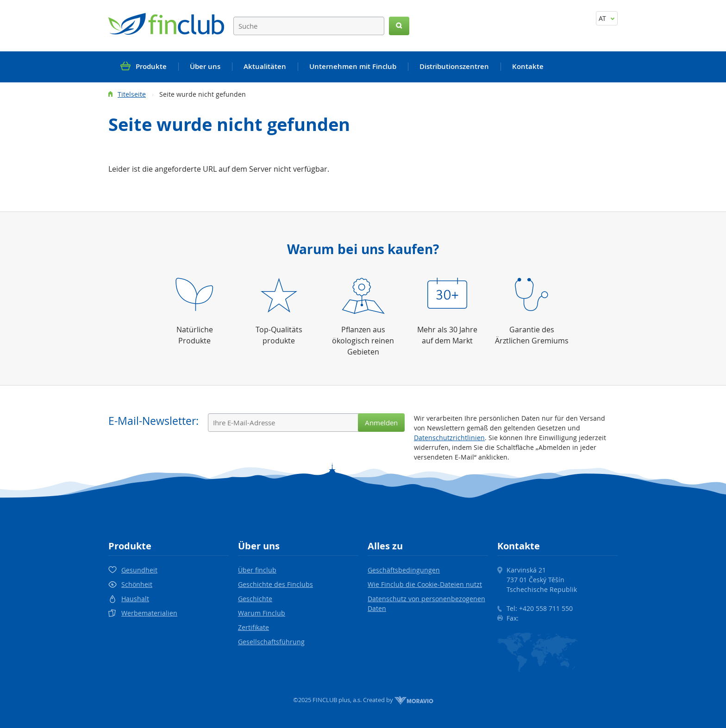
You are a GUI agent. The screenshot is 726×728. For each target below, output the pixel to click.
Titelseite (132, 94)
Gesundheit (139, 570)
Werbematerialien (149, 613)
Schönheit (137, 584)
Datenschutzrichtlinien (449, 438)
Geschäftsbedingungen (404, 570)
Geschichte (255, 599)
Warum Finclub (262, 613)
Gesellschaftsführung (271, 642)
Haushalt (135, 599)
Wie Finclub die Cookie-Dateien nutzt (425, 584)
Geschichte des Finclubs (275, 584)
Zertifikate (253, 627)
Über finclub (257, 570)
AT (607, 18)
